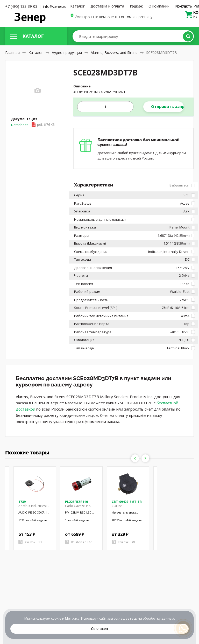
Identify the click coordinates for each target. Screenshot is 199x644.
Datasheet (33, 125)
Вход (181, 6)
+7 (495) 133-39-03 (21, 6)
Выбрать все (182, 185)
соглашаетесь (125, 618)
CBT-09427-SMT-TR (127, 502)
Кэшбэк (136, 6)
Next (145, 458)
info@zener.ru (55, 6)
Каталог (77, 6)
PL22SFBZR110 (76, 502)
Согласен (99, 629)
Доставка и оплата (107, 6)
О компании (159, 6)
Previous (135, 458)
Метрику (72, 618)
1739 (22, 502)
